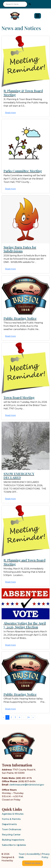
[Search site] (15, 4)
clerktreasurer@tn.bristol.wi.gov (27, 785)
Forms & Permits (11, 819)
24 (28, 717)
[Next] (33, 717)
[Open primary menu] (38, 16)
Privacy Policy (46, 856)
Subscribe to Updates (14, 845)
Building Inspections (13, 840)
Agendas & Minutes (13, 814)
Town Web (22, 856)
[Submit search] (30, 4)
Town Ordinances (12, 829)
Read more (10, 113)
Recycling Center (11, 835)
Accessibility (33, 854)
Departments (9, 824)
